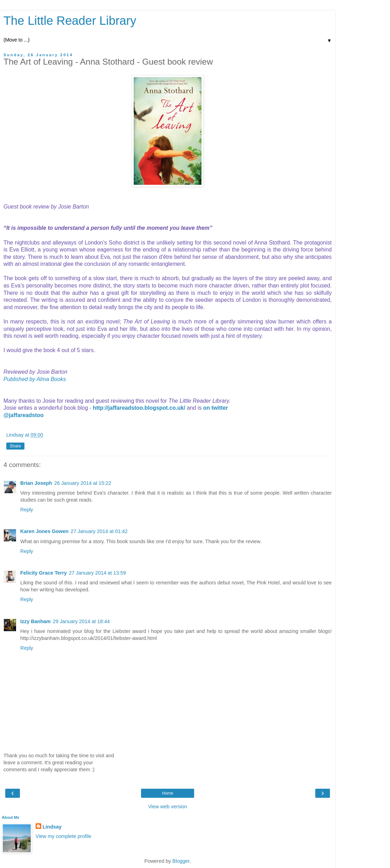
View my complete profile (64, 836)
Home (168, 793)
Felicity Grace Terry (43, 573)
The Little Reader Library (70, 21)
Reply (27, 510)
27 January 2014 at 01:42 (99, 531)
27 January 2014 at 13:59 (97, 573)
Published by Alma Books (35, 379)
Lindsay (52, 827)
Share (15, 446)
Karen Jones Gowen (44, 531)
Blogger (181, 861)
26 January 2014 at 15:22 (83, 483)
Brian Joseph (36, 483)
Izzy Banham (35, 621)
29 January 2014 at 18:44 (81, 621)
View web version (168, 807)
